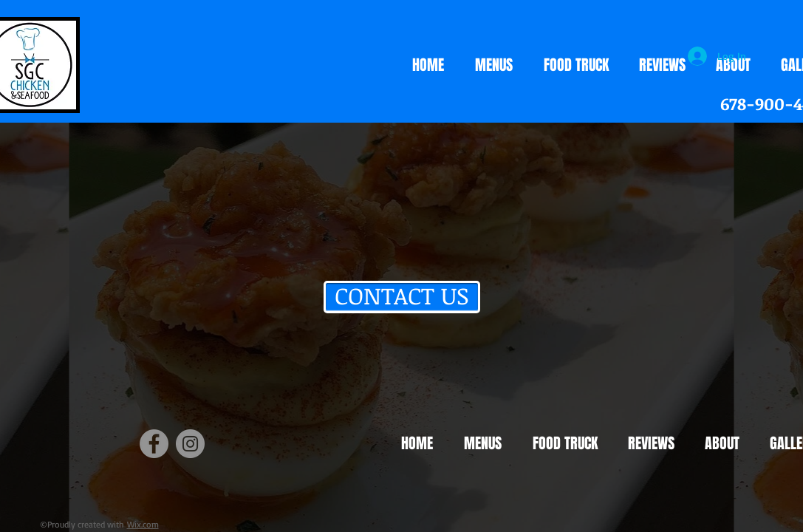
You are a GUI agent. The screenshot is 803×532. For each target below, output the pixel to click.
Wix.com (143, 524)
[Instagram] (190, 444)
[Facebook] (154, 444)
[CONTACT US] (402, 297)
